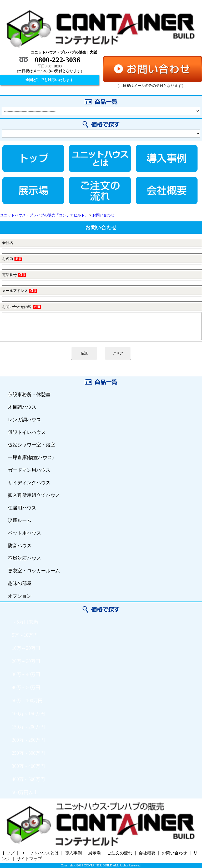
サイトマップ (29, 859)
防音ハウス (20, 546)
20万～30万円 (26, 661)
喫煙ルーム (20, 520)
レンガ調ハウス (24, 420)
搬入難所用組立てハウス (34, 495)
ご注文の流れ (120, 853)
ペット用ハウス (24, 533)
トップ (8, 853)
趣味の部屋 (20, 583)
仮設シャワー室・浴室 (32, 445)
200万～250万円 (28, 740)
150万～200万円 (28, 727)
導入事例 (73, 853)
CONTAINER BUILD (98, 865)
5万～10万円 (25, 635)
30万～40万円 (26, 674)
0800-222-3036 (57, 60)
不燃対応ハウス (24, 558)
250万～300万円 (28, 753)
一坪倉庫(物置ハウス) (31, 457)
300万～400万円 (28, 766)
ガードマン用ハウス (29, 470)
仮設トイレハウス (27, 432)
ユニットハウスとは (40, 853)
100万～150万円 (28, 714)
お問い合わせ (174, 853)
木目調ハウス (22, 407)
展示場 (94, 853)
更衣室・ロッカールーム (34, 571)
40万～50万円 (26, 688)
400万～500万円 (28, 779)
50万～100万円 (27, 701)
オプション (20, 596)
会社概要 (147, 853)
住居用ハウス (22, 508)
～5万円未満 (25, 622)
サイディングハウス (29, 483)
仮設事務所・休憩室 (29, 395)
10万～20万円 (26, 648)
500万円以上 (25, 792)
